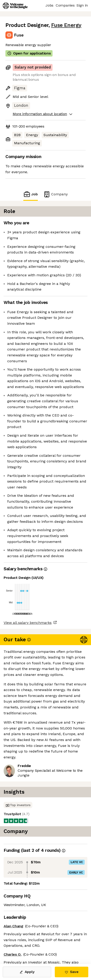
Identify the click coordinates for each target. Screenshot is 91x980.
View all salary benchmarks (28, 623)
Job (31, 194)
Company (55, 194)
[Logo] (15, 6)
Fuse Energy (66, 25)
